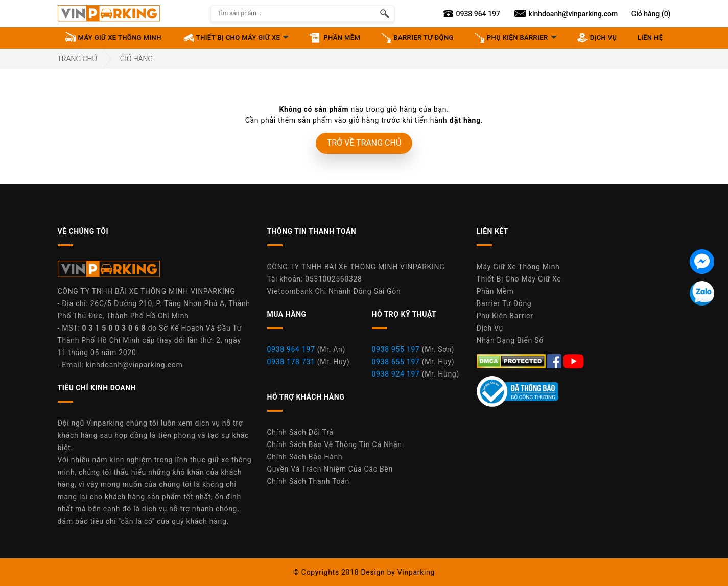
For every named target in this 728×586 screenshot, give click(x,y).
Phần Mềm (495, 291)
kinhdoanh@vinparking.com (134, 365)
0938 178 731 (291, 362)
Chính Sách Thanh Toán (308, 481)
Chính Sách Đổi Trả (300, 432)
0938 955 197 (396, 349)
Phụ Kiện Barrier (505, 316)
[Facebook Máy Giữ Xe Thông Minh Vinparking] (555, 360)
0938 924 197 (396, 374)
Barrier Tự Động (504, 303)
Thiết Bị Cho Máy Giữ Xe (519, 279)
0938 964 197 (291, 349)
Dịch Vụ (490, 328)
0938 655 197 (396, 362)
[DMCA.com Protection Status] (512, 360)
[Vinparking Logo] (109, 14)
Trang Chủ (77, 59)
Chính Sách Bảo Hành (305, 457)
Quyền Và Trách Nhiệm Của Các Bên (330, 469)
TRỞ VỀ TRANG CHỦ (364, 143)
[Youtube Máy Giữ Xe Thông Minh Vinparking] (574, 360)
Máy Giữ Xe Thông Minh (518, 267)
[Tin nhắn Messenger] (702, 262)
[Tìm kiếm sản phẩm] (384, 14)
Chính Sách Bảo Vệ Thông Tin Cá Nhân (335, 444)
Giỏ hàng (136, 59)
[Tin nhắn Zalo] (702, 293)
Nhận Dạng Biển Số (510, 340)
